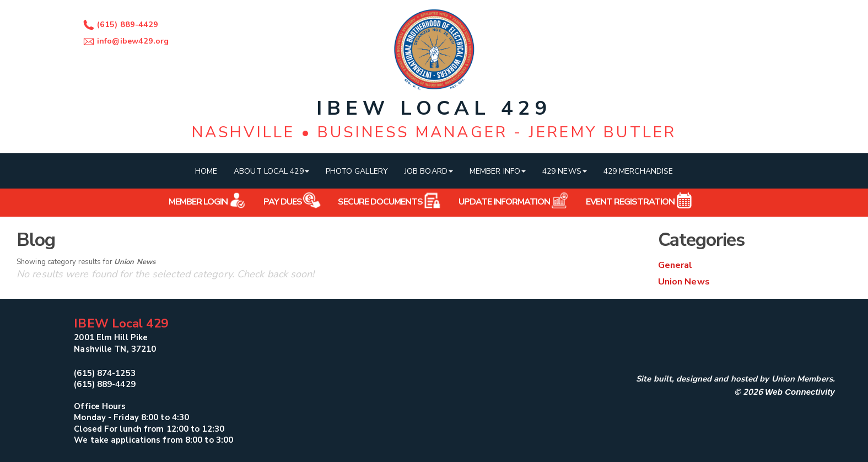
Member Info (498, 171)
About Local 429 (271, 171)
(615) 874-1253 (104, 373)
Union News (684, 282)
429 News (565, 171)
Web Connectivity (800, 392)
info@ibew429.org (125, 41)
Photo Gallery (357, 171)
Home (206, 171)
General (675, 265)
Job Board (429, 171)
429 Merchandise (638, 171)
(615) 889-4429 (119, 25)
